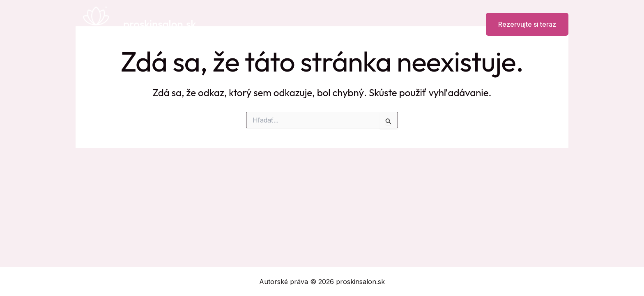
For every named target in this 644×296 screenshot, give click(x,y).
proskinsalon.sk (160, 24)
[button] (522, 24)
